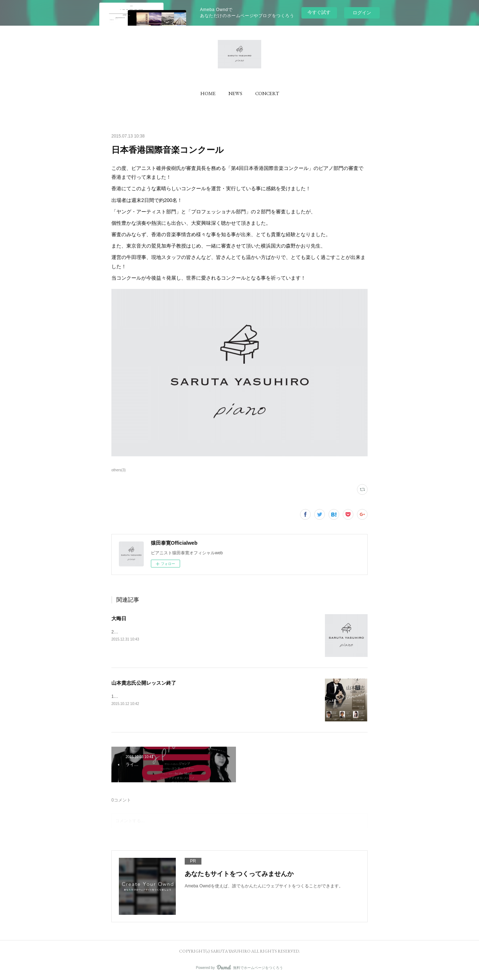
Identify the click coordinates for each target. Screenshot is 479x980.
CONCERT (267, 93)
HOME (208, 93)
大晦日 (119, 618)
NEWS (235, 93)
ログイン (362, 13)
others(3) (119, 470)
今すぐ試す (319, 12)
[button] (208, 93)
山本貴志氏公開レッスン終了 (144, 683)
